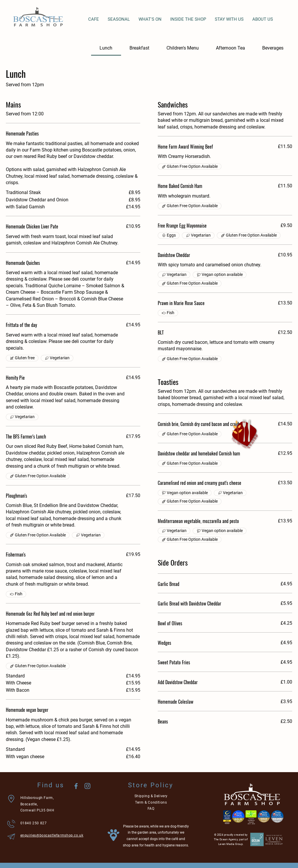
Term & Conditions (151, 802)
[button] (245, 434)
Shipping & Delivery (151, 796)
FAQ (151, 809)
